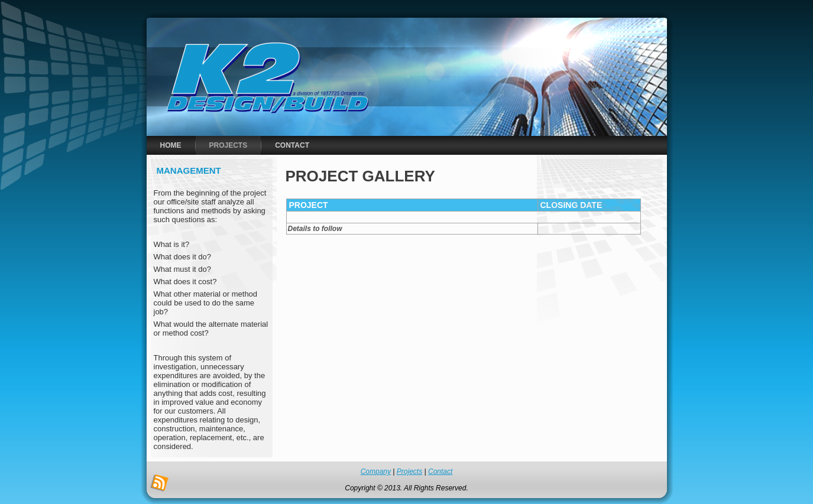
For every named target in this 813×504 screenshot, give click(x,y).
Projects (409, 472)
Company (376, 472)
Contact (440, 472)
